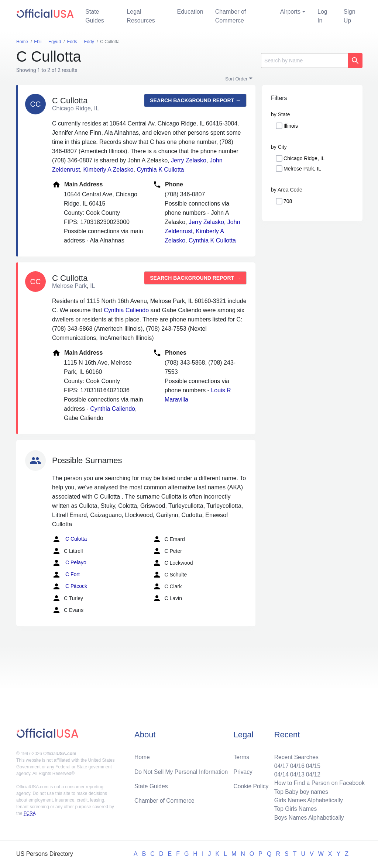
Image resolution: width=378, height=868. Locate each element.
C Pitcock (70, 586)
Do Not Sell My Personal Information (182, 770)
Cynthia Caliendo (126, 310)
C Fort (66, 575)
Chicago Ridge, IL (304, 158)
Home (142, 755)
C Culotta (69, 539)
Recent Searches (295, 755)
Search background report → (195, 100)
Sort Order (236, 79)
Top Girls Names (294, 808)
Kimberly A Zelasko (108, 170)
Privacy (243, 770)
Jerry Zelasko (189, 160)
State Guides (95, 16)
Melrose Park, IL (302, 169)
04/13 (296, 773)
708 (288, 201)
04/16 (296, 764)
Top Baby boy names (300, 791)
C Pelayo (69, 563)
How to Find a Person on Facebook (318, 782)
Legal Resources (141, 16)
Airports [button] (290, 12)
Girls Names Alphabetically (307, 800)
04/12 (312, 773)
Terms (241, 755)
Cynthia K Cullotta (160, 170)
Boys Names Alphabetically (308, 817)
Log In (322, 16)
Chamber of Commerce (231, 16)
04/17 (279, 764)
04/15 (312, 764)
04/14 (279, 773)
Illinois (291, 126)
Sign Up (350, 16)
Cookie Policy (251, 785)
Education (190, 12)
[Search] (304, 61)
